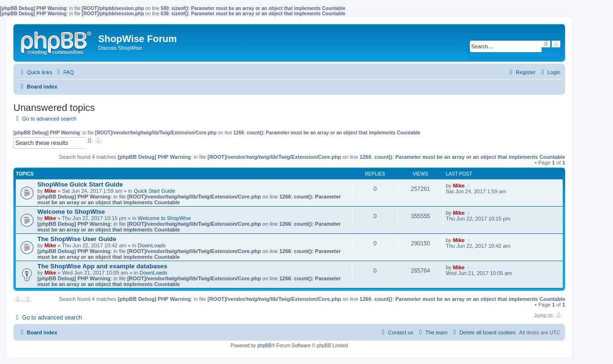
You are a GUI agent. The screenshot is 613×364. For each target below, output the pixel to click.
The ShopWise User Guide (77, 239)
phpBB (264, 346)
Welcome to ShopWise (71, 212)
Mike (50, 191)
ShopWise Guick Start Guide (80, 184)
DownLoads (152, 245)
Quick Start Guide (154, 191)
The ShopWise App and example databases (102, 266)
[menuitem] (64, 72)
